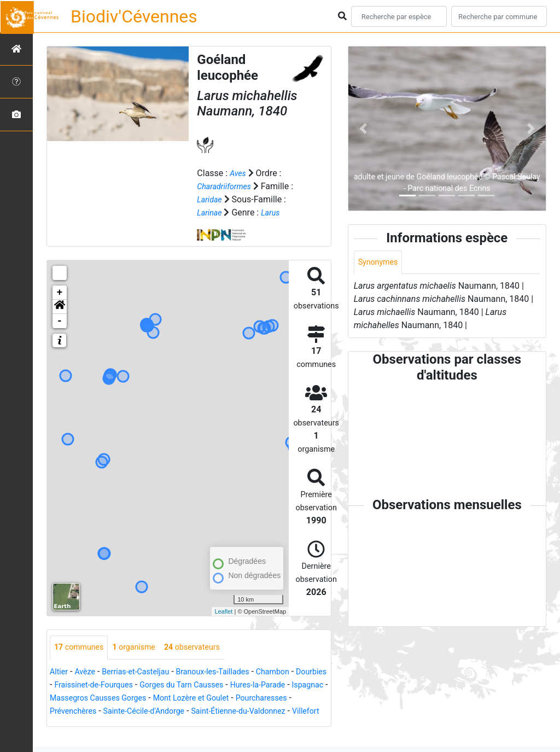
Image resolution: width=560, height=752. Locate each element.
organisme (143, 648)
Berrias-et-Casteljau (145, 672)
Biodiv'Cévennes (134, 16)
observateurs (208, 648)
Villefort (178, 725)
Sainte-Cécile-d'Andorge (252, 712)
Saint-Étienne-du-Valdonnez (103, 725)
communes (82, 648)
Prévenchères (173, 712)
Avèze (89, 672)
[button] (60, 307)
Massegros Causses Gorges (181, 699)
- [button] (60, 321)
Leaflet (223, 611)
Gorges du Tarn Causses (234, 686)
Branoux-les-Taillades (231, 672)
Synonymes (381, 263)
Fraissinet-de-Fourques (136, 686)
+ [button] (60, 293)
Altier (60, 672)
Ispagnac (101, 699)
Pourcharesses (111, 712)
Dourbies (67, 686)
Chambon (298, 672)
